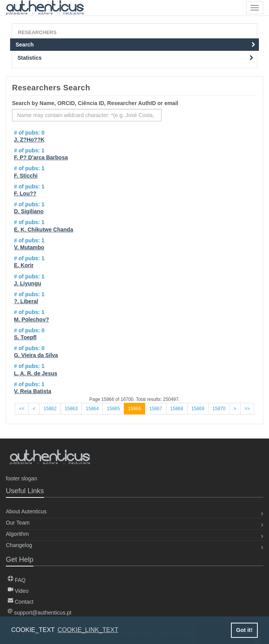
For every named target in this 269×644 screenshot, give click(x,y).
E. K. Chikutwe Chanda (43, 230)
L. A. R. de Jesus (36, 373)
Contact (21, 602)
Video (18, 591)
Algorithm (17, 534)
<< (22, 409)
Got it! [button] (244, 630)
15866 (134, 409)
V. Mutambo (29, 247)
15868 (177, 409)
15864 (92, 409)
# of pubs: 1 (29, 150)
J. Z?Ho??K (29, 140)
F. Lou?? (25, 193)
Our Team (18, 523)
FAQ (17, 580)
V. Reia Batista (33, 391)
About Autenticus (26, 511)
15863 (71, 409)
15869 (198, 409)
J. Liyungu (28, 283)
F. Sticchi (26, 176)
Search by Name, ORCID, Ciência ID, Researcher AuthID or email (95, 103)
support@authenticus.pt (40, 613)
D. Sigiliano (29, 211)
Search (135, 45)
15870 (219, 409)
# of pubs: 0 (29, 133)
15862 (50, 409)
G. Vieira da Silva (36, 355)
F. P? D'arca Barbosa (41, 157)
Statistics (135, 58)
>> (247, 409)
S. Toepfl (25, 337)
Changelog (19, 545)
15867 (155, 409)
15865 (113, 409)
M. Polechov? (31, 319)
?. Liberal (26, 301)
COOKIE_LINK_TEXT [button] (88, 630)
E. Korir (24, 265)
